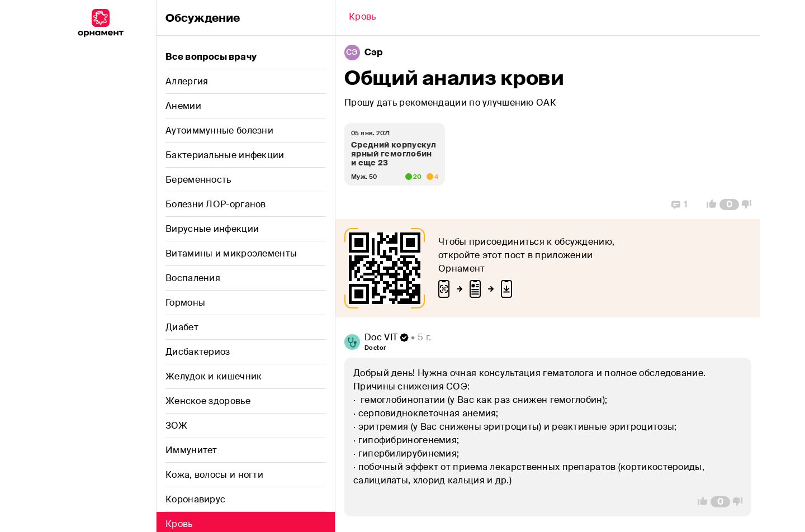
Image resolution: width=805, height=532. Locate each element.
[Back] (363, 18)
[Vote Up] (708, 205)
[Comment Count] (729, 205)
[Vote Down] (750, 205)
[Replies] (679, 205)
